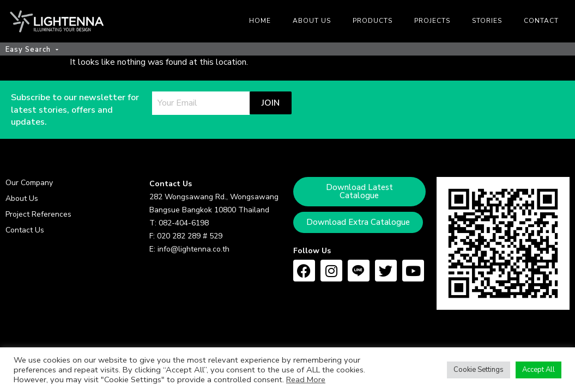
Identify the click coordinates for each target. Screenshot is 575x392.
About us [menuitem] (312, 21)
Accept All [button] (538, 370)
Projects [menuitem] (432, 21)
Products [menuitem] (373, 21)
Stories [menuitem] (487, 21)
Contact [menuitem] (541, 21)
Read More (306, 379)
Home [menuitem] (260, 21)
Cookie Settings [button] (479, 370)
